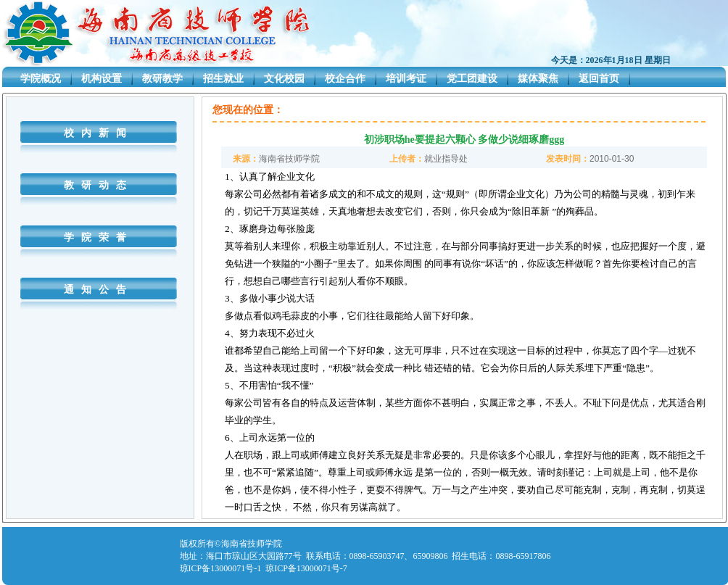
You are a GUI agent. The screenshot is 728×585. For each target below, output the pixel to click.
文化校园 (284, 79)
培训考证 (406, 79)
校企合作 (345, 79)
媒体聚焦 (538, 79)
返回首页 (599, 79)
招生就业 (223, 79)
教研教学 (162, 79)
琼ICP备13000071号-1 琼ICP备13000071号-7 (264, 568)
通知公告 (99, 290)
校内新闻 (99, 133)
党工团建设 (472, 79)
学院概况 (41, 79)
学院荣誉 (99, 237)
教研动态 (99, 185)
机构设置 (102, 79)
